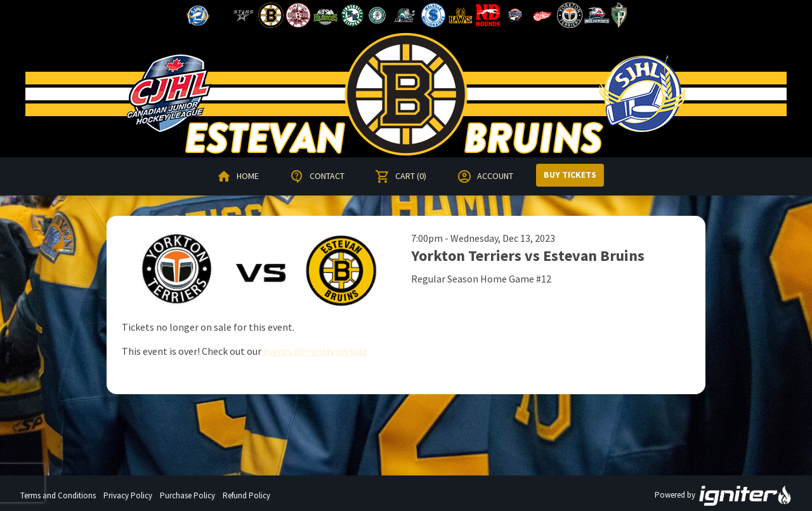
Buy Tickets (570, 175)
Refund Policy (246, 495)
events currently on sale (315, 351)
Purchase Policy (187, 495)
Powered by (723, 496)
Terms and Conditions (58, 495)
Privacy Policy (128, 495)
